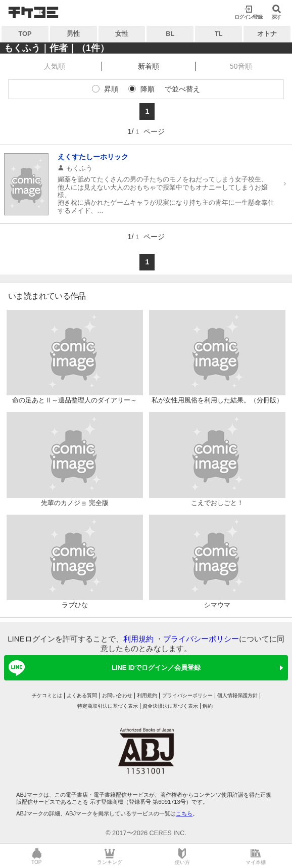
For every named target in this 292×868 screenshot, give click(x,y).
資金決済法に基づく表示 (170, 706)
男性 (73, 34)
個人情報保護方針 (237, 695)
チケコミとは (47, 695)
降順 (148, 89)
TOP (25, 34)
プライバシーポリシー (201, 639)
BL (170, 34)
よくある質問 (82, 695)
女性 (122, 34)
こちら (184, 813)
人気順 (55, 66)
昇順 (111, 89)
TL (219, 34)
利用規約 (138, 639)
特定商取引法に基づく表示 (108, 706)
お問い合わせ (117, 695)
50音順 (241, 66)
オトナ (267, 34)
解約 (208, 706)
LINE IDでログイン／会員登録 (103, 668)
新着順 (149, 66)
